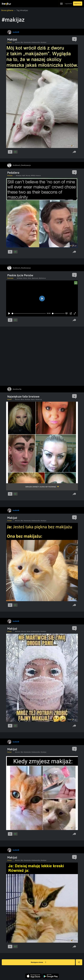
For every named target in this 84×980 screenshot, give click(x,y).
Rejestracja (78, 4)
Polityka (10, 176)
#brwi (22, 399)
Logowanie (68, 4)
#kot (22, 42)
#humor (18, 42)
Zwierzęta (10, 278)
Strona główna (7, 10)
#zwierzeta (27, 42)
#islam (25, 278)
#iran (30, 278)
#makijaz (44, 42)
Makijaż (12, 39)
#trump (28, 176)
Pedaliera (13, 173)
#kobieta (18, 631)
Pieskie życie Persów (20, 275)
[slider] (29, 313)
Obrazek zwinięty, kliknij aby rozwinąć (41, 487)
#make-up (39, 399)
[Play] (9, 313)
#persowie (35, 278)
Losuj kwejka (80, 963)
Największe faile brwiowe (23, 397)
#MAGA (33, 176)
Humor (9, 42)
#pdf (24, 176)
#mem (29, 631)
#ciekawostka (36, 42)
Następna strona (38, 962)
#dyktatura (42, 278)
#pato (33, 399)
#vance (38, 176)
